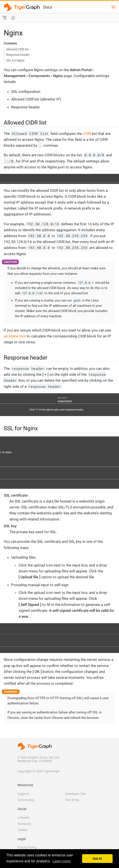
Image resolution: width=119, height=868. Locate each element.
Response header (18, 55)
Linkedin (24, 818)
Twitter (23, 830)
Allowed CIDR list (17, 49)
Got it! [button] (97, 859)
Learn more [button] (61, 861)
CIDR (87, 134)
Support (23, 794)
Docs (48, 7)
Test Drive (72, 800)
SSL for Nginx (15, 60)
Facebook (24, 824)
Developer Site (75, 794)
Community (26, 800)
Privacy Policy (27, 847)
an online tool (15, 336)
